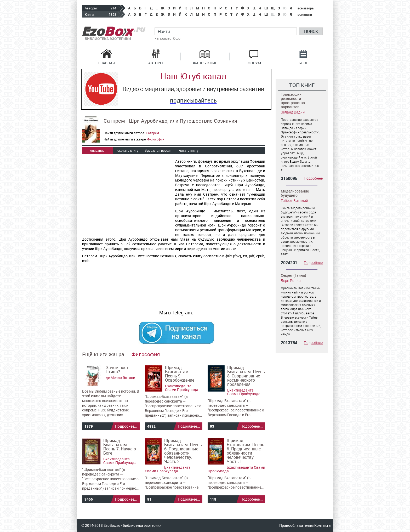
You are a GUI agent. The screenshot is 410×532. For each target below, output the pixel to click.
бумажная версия (158, 150)
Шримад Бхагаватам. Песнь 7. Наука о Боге (120, 447)
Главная (107, 63)
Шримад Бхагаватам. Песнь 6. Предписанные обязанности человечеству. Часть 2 (183, 451)
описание (97, 150)
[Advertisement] (126, 195)
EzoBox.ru (114, 31)
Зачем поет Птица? (117, 370)
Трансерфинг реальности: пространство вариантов (293, 101)
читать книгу (189, 150)
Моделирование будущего (295, 193)
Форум (254, 63)
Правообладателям (296, 525)
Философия (156, 139)
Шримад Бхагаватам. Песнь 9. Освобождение (180, 374)
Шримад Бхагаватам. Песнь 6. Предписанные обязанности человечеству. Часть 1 (246, 451)
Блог (303, 63)
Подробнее (313, 178)
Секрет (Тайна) (294, 275)
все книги (305, 14)
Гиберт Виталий (294, 200)
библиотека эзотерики (142, 525)
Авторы (156, 63)
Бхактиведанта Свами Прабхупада (182, 388)
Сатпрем (152, 133)
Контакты (323, 525)
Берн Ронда (291, 281)
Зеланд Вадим (293, 112)
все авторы (306, 8)
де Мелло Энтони (120, 378)
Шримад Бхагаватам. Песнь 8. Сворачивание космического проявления (246, 376)
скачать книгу (128, 150)
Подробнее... (126, 426)
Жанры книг (205, 63)
